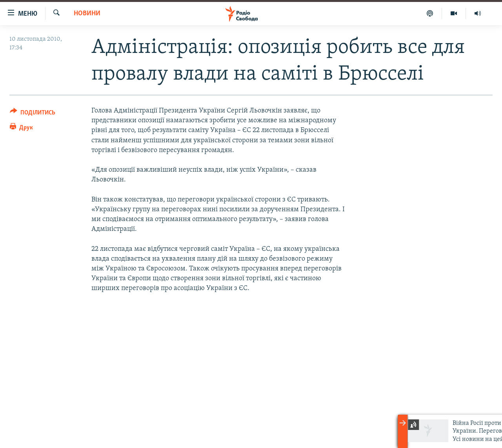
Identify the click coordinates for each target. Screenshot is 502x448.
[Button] (33, 114)
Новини (87, 14)
